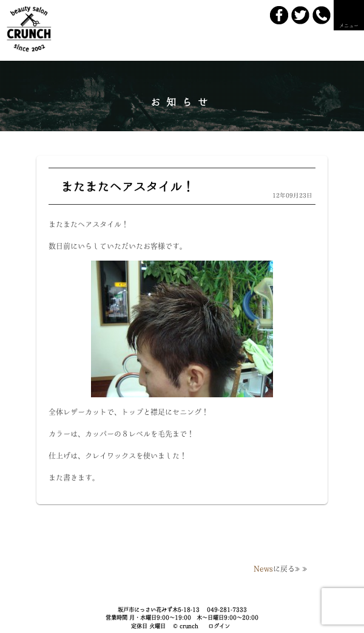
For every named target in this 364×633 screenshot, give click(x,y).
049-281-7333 (227, 610)
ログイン (219, 626)
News (263, 569)
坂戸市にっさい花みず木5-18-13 (159, 610)
